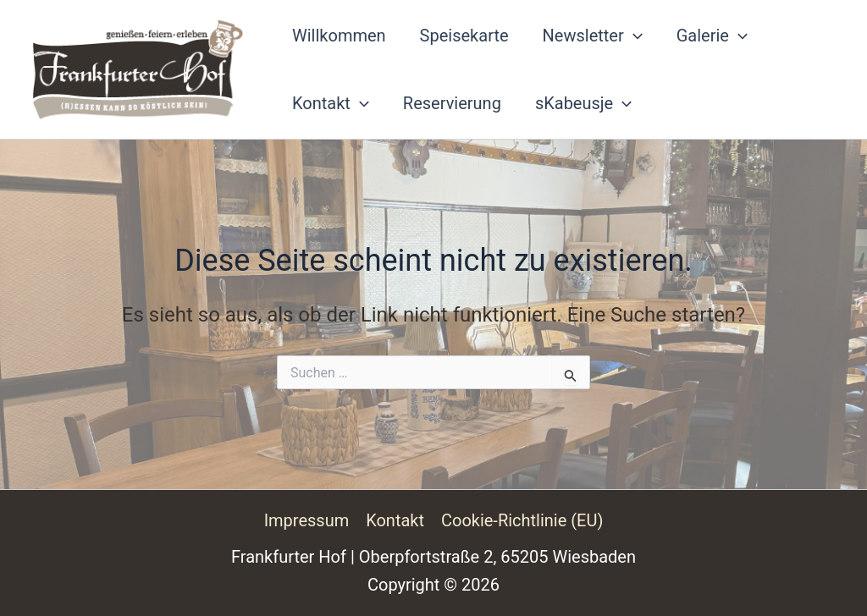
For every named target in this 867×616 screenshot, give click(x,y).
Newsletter (593, 36)
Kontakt (331, 103)
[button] (633, 36)
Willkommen (339, 36)
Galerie (712, 36)
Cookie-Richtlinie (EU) (522, 520)
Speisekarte (464, 36)
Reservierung (452, 103)
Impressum (307, 520)
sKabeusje (583, 103)
